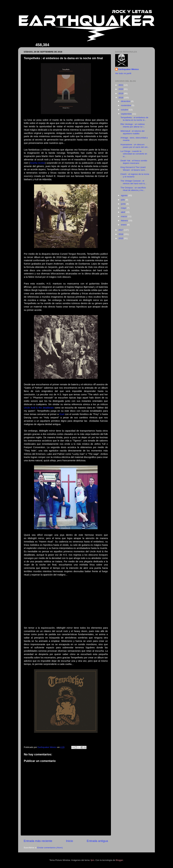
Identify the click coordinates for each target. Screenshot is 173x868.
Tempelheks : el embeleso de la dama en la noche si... (134, 119)
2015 (121, 238)
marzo (124, 216)
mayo (124, 208)
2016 (121, 234)
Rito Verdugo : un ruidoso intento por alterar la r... (133, 125)
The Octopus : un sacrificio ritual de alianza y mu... (133, 189)
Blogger (119, 860)
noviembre (126, 105)
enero (124, 225)
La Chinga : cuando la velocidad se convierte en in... (134, 154)
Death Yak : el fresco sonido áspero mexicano (134, 162)
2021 (121, 85)
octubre (125, 110)
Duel (62, 414)
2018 (121, 98)
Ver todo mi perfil (123, 73)
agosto (125, 195)
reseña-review (37, 163)
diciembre (126, 101)
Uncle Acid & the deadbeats (39, 408)
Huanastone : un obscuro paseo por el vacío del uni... (135, 146)
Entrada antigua (97, 841)
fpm (92, 860)
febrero (125, 221)
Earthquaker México (128, 69)
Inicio (69, 841)
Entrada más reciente (38, 841)
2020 (121, 89)
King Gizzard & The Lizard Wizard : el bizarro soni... (134, 169)
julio (123, 200)
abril (123, 212)
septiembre (127, 114)
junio (124, 204)
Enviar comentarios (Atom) (50, 848)
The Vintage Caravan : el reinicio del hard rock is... (134, 182)
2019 (121, 93)
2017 (121, 230)
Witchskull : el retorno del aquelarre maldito (133, 132)
